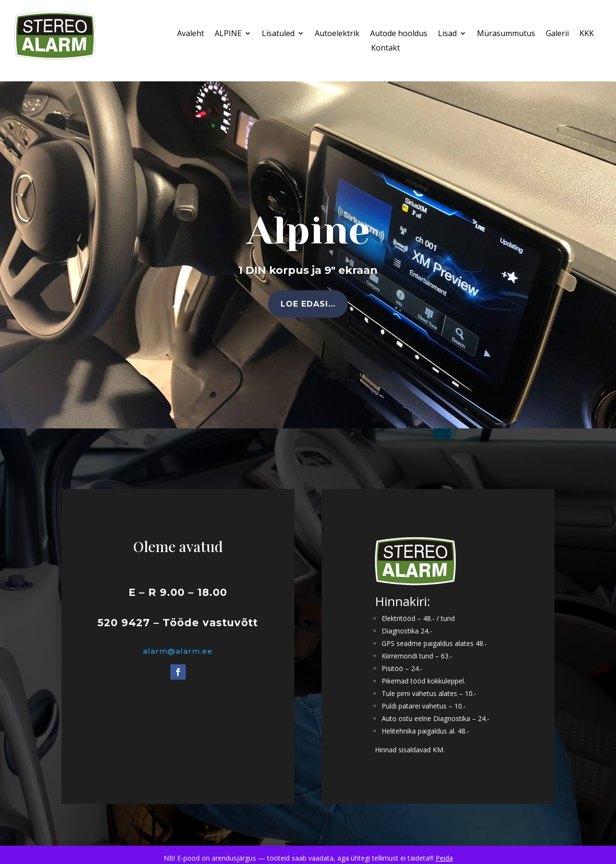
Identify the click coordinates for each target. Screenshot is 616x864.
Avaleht (191, 34)
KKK (587, 34)
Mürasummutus (506, 34)
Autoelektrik (337, 34)
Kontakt (385, 49)
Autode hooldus (399, 34)
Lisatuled (278, 34)
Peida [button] (444, 858)
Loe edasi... (308, 304)
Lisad (447, 34)
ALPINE (228, 34)
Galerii (557, 34)
